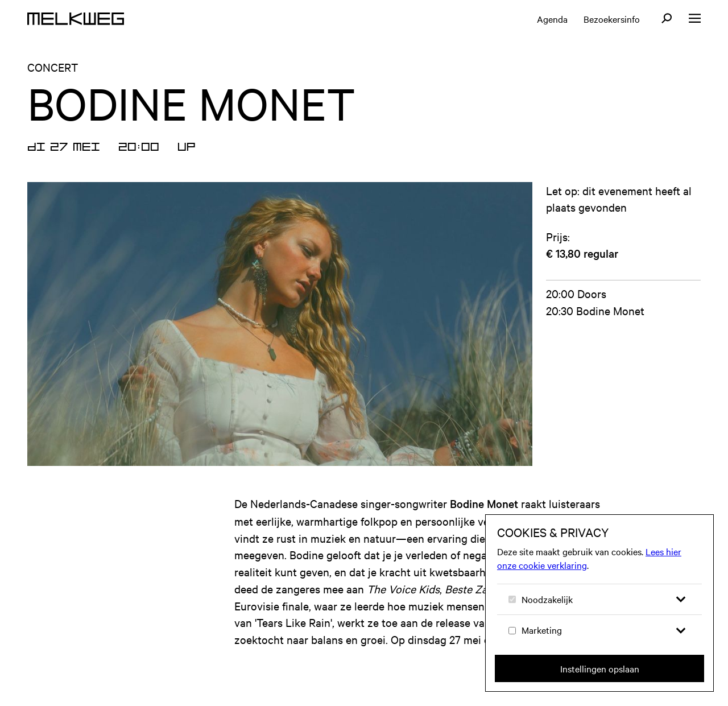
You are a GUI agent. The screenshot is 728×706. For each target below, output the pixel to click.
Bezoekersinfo (612, 19)
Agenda (552, 19)
